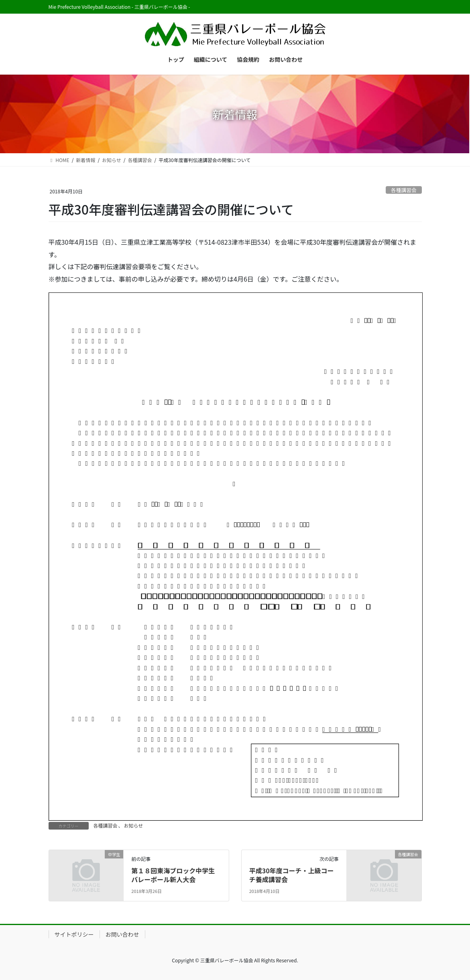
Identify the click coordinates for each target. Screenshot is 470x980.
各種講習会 (404, 190)
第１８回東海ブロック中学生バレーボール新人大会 (173, 875)
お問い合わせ (122, 934)
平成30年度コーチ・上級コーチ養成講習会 (292, 875)
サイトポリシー (74, 934)
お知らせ (134, 825)
